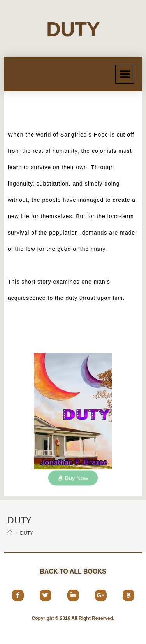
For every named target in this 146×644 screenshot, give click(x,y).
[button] (125, 74)
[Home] (10, 533)
